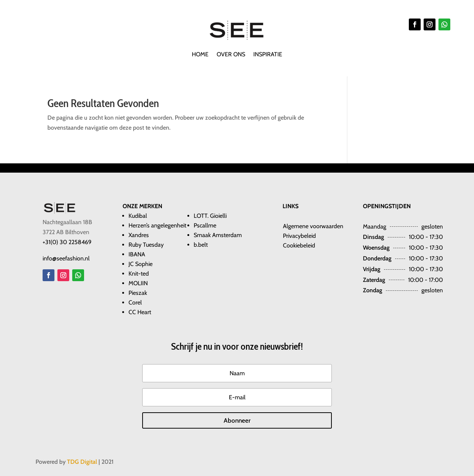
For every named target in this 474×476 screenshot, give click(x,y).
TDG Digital (82, 462)
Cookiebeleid (299, 245)
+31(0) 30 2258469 (67, 242)
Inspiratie (268, 55)
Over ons (231, 55)
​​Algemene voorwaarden (313, 226)
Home (200, 55)
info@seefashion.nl (66, 258)
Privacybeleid (299, 236)
